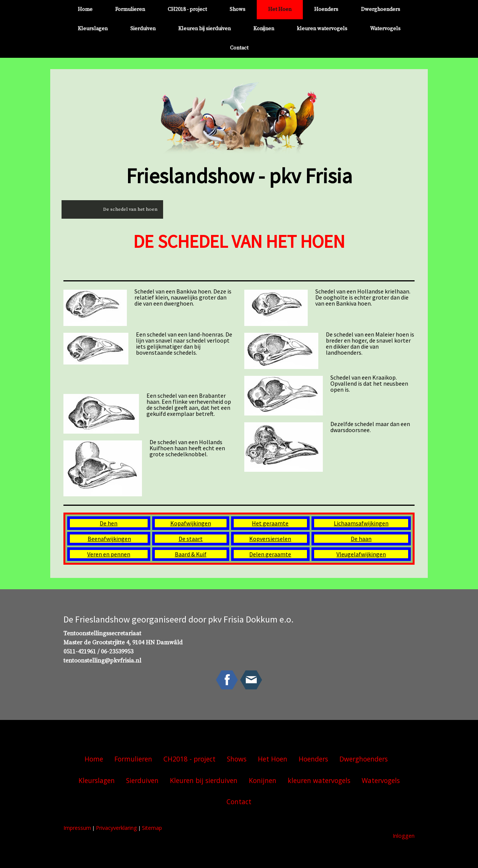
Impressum (77, 828)
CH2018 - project (187, 9)
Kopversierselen (270, 539)
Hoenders (326, 9)
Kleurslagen (93, 29)
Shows (237, 9)
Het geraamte (270, 523)
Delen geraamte (270, 554)
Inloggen (404, 836)
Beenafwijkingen (109, 539)
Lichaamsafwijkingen (361, 523)
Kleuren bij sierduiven (204, 29)
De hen (109, 523)
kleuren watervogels (322, 29)
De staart (191, 539)
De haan (361, 539)
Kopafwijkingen (191, 523)
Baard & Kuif (191, 554)
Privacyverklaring (116, 828)
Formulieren (130, 9)
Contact (239, 48)
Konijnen (264, 29)
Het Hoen (280, 9)
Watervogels (385, 29)
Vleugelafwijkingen (361, 554)
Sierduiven (143, 29)
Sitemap (152, 828)
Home (85, 9)
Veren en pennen (109, 554)
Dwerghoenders (381, 9)
